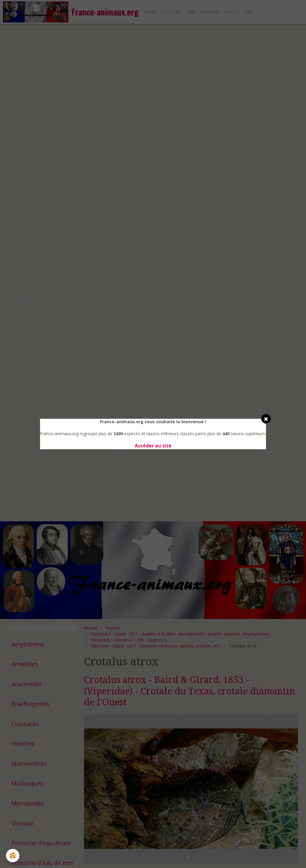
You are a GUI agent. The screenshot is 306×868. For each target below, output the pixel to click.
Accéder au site (153, 446)
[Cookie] (13, 856)
